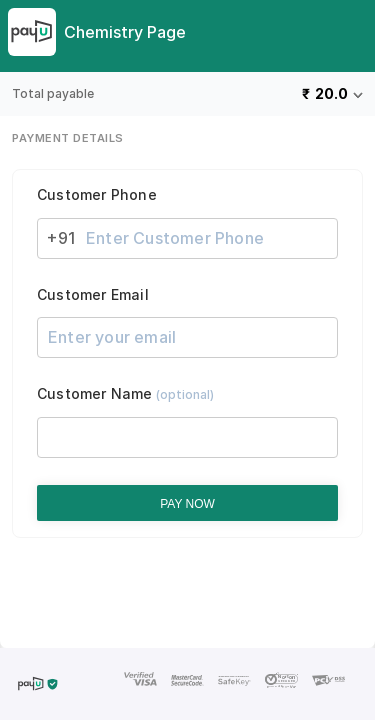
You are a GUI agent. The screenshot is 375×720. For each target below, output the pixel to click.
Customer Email (93, 295)
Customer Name (125, 394)
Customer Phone (97, 195)
